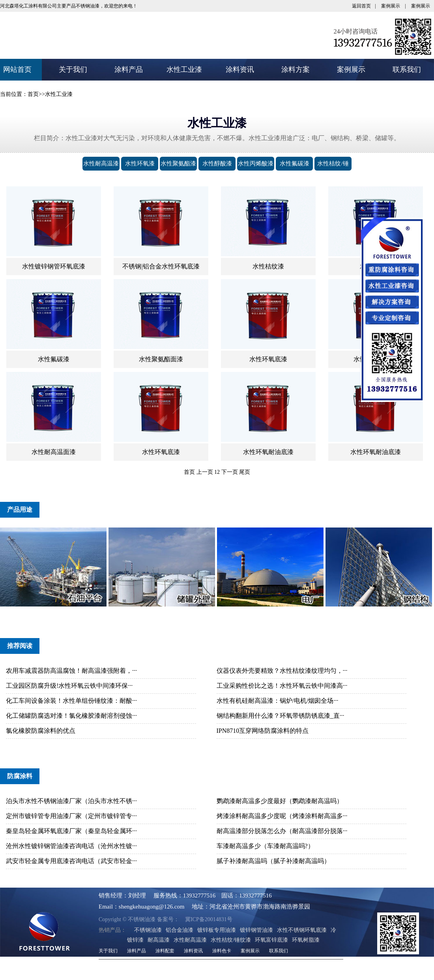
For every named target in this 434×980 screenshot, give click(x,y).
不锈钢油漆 (148, 934)
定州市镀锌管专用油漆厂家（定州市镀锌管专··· (71, 819)
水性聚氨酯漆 (178, 163)
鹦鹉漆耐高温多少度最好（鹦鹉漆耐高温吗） (280, 804)
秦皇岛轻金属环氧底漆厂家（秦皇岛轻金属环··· (71, 835)
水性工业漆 (184, 69)
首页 (33, 94)
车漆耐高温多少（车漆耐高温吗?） (265, 850)
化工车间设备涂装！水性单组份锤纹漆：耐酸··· (71, 704)
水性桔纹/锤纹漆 (333, 170)
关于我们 (73, 69)
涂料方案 (296, 69)
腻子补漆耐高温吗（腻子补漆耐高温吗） (273, 865)
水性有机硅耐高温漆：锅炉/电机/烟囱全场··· (278, 704)
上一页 (205, 476)
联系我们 (407, 69)
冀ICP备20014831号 (195, 923)
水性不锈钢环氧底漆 (302, 934)
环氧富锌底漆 (271, 943)
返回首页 (361, 6)
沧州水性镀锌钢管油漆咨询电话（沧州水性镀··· (71, 850)
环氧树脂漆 (306, 943)
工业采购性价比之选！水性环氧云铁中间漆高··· (282, 689)
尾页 (245, 476)
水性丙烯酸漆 (256, 163)
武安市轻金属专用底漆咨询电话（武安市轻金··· (71, 865)
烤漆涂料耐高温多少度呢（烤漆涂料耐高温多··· (282, 819)
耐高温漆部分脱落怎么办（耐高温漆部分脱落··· (282, 835)
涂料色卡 (222, 954)
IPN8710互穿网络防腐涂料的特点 (263, 734)
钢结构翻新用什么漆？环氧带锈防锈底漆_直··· (281, 719)
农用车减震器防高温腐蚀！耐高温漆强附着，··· (71, 674)
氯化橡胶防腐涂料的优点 (41, 734)
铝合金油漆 (180, 934)
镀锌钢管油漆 (256, 934)
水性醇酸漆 (217, 163)
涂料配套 (165, 954)
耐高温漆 (159, 943)
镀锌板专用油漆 (217, 934)
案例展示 (391, 6)
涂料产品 (129, 69)
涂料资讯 (240, 69)
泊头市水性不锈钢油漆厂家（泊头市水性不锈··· (71, 804)
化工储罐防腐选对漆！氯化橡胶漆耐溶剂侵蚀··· (71, 719)
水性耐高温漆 (101, 163)
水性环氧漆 (140, 163)
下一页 (230, 476)
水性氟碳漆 (295, 163)
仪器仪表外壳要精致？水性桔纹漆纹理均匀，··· (282, 674)
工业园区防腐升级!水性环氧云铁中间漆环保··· (69, 689)
